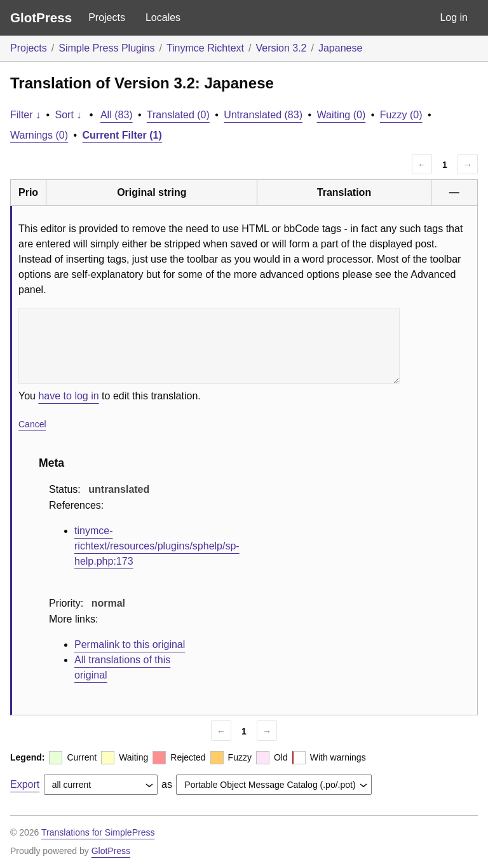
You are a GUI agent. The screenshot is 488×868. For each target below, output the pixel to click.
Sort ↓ (69, 115)
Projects (107, 17)
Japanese (340, 48)
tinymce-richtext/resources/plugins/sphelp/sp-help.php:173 (157, 546)
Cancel (32, 424)
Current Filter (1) (122, 135)
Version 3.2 (281, 48)
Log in (454, 17)
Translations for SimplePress (98, 832)
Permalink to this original (130, 644)
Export (25, 784)
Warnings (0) (39, 135)
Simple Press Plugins (106, 48)
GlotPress (41, 17)
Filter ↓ (25, 115)
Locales (163, 17)
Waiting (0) (342, 115)
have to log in (68, 396)
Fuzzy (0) (401, 115)
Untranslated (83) (263, 115)
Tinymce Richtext (205, 48)
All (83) (117, 115)
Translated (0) (178, 115)
